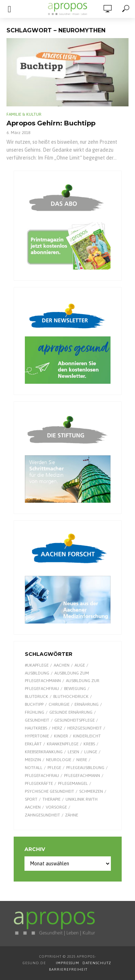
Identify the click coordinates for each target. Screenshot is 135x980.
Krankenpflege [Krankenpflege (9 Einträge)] (63, 744)
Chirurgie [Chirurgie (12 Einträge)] (59, 704)
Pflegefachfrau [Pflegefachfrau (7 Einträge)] (42, 776)
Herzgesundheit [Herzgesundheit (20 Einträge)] (85, 728)
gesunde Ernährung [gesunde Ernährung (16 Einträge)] (71, 712)
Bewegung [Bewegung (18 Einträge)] (75, 689)
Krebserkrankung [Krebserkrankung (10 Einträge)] (44, 752)
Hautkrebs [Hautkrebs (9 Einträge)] (36, 728)
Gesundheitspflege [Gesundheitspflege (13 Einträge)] (75, 720)
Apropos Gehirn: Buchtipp (51, 123)
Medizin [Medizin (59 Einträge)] (33, 760)
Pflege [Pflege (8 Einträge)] (54, 768)
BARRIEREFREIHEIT (68, 969)
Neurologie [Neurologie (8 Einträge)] (59, 760)
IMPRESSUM (67, 963)
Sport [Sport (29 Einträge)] (31, 799)
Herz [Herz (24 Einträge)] (57, 728)
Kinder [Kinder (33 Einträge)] (61, 736)
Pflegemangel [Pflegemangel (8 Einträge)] (73, 783)
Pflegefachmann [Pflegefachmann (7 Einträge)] (82, 776)
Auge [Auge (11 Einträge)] (80, 665)
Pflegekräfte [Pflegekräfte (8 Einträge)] (39, 783)
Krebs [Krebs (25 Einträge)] (89, 744)
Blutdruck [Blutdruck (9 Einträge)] (37, 696)
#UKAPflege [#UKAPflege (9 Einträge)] (37, 665)
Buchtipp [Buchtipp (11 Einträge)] (34, 704)
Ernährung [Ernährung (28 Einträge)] (87, 704)
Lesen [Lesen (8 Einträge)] (73, 752)
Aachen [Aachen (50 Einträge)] (62, 665)
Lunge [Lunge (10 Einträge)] (91, 752)
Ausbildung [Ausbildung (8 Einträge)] (37, 673)
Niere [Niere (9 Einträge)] (82, 760)
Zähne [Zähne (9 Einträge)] (72, 815)
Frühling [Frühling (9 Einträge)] (35, 712)
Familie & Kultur (24, 114)
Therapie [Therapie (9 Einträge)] (51, 799)
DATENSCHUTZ (97, 963)
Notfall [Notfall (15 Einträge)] (34, 768)
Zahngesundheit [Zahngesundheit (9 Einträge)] (42, 815)
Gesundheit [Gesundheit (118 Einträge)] (37, 720)
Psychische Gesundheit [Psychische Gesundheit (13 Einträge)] (49, 791)
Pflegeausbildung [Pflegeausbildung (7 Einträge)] (85, 768)
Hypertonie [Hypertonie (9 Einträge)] (37, 736)
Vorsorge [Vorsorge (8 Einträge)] (56, 807)
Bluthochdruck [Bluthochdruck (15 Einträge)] (71, 696)
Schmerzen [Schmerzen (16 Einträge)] (91, 791)
